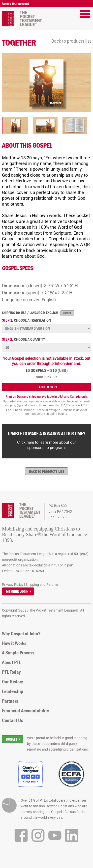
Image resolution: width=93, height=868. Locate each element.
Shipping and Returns (42, 585)
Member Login (17, 591)
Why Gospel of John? (21, 634)
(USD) (63, 370)
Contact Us (13, 720)
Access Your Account (15, 3)
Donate (12, 739)
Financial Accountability (25, 711)
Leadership (13, 691)
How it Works (14, 643)
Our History (12, 682)
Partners (10, 701)
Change (67, 313)
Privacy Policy (13, 585)
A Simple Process (18, 653)
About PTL (12, 662)
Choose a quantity (23, 339)
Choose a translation (26, 320)
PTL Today (11, 672)
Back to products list (71, 41)
